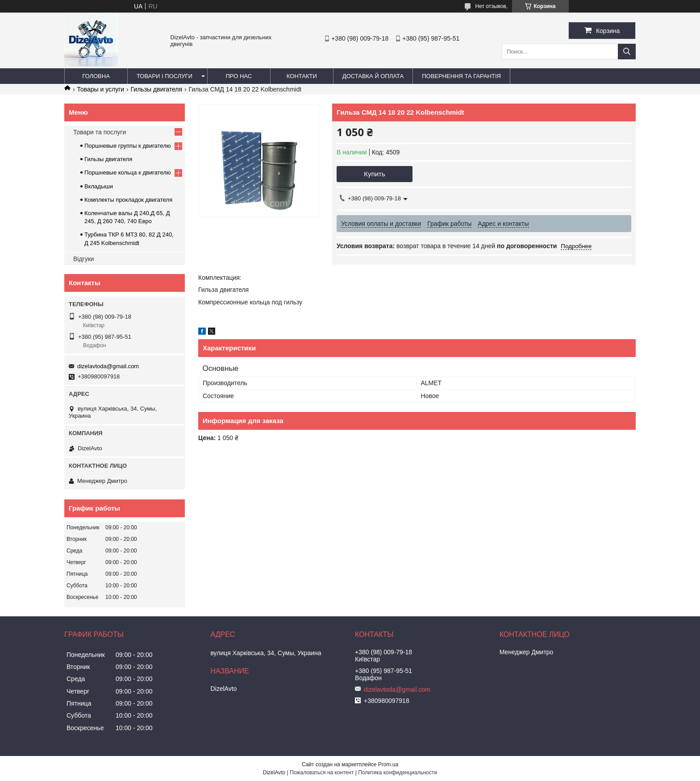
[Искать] (627, 52)
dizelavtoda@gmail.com (108, 366)
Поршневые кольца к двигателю (128, 172)
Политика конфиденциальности (398, 773)
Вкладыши (99, 186)
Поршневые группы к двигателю (128, 146)
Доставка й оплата (373, 76)
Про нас (239, 76)
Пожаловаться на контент (322, 773)
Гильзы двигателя (156, 89)
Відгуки (84, 259)
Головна (96, 76)
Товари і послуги (165, 76)
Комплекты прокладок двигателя (128, 200)
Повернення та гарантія (461, 76)
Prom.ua (388, 764)
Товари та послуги (100, 132)
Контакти (302, 76)
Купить (374, 174)
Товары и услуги (100, 89)
